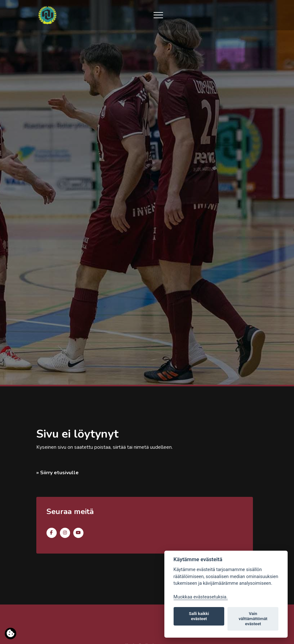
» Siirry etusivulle (57, 473)
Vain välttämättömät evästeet (253, 619)
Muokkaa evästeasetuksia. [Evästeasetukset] (201, 597)
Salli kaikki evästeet (199, 616)
